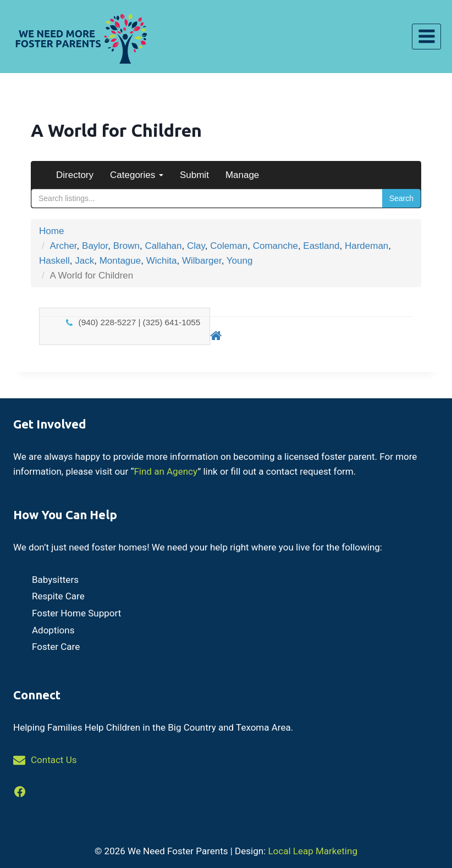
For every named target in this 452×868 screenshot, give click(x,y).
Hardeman (366, 246)
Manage (242, 175)
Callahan (163, 246)
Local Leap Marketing (312, 851)
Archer (63, 246)
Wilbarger (202, 261)
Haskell (54, 261)
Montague (120, 261)
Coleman (229, 246)
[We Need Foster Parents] (80, 37)
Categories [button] (137, 175)
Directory (75, 175)
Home (51, 231)
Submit (194, 175)
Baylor (95, 246)
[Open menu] (426, 37)
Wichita (162, 261)
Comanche (275, 246)
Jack (84, 261)
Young (240, 261)
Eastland (321, 246)
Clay (196, 246)
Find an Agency (166, 471)
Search (401, 198)
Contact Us (54, 760)
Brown (126, 246)
